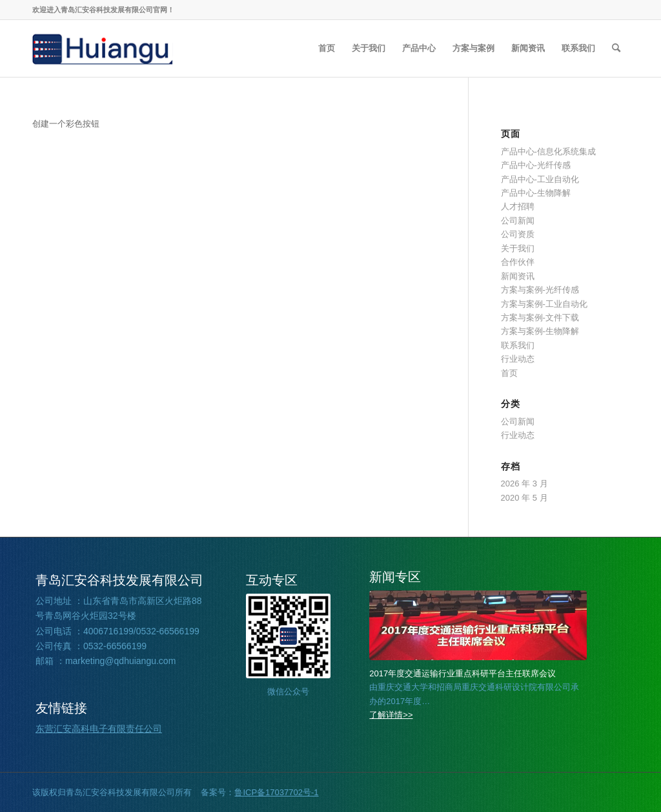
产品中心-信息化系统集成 (548, 151)
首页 (509, 373)
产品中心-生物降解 (536, 193)
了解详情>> (391, 715)
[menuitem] (327, 48)
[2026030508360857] (103, 48)
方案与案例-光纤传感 (540, 290)
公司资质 (518, 234)
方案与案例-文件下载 (540, 318)
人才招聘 (518, 206)
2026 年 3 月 (524, 484)
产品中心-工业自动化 (540, 179)
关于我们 (518, 248)
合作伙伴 (518, 262)
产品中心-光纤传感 (536, 165)
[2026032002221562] (478, 625)
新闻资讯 (518, 276)
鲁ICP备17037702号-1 (276, 792)
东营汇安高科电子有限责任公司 (99, 729)
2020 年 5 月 (524, 498)
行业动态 (518, 359)
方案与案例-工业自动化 (544, 304)
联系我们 (518, 345)
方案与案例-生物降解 (540, 331)
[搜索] (616, 48)
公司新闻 (518, 221)
